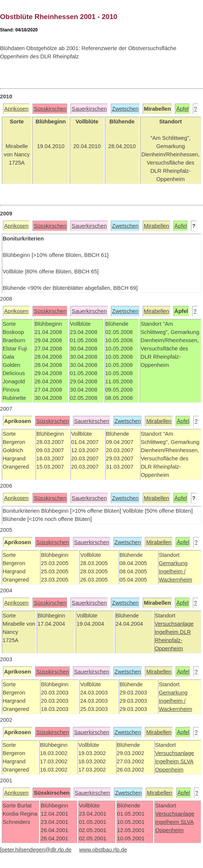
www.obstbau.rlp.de (103, 850)
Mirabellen (157, 226)
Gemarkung (173, 563)
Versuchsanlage (174, 624)
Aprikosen (16, 109)
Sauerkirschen (89, 109)
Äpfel (182, 109)
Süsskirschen (50, 109)
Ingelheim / (172, 571)
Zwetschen (125, 109)
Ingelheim (167, 632)
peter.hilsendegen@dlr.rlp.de (37, 850)
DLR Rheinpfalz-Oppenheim (173, 640)
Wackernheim (175, 580)
